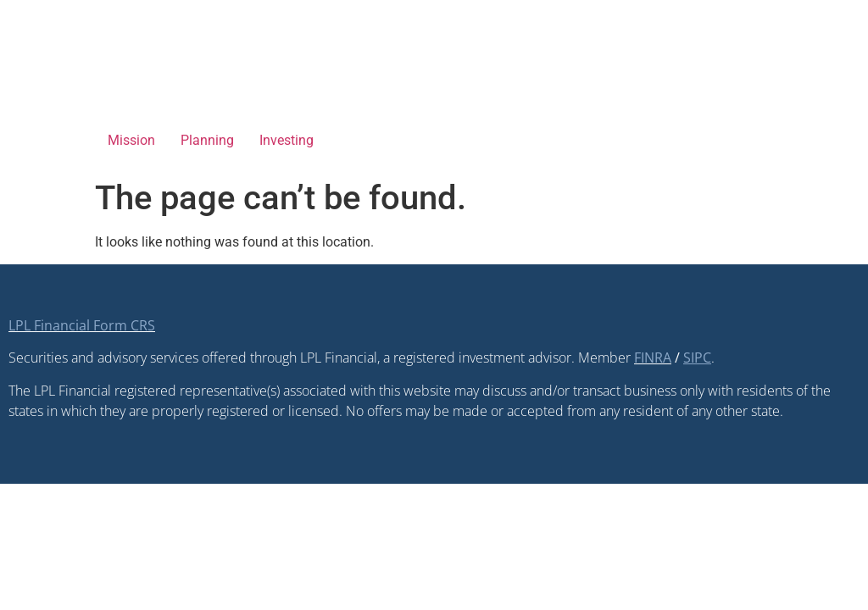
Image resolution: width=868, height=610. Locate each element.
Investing (287, 140)
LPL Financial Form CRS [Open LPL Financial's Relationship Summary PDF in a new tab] (82, 325)
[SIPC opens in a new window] (697, 358)
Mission (131, 140)
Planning (207, 140)
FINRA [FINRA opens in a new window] (653, 358)
